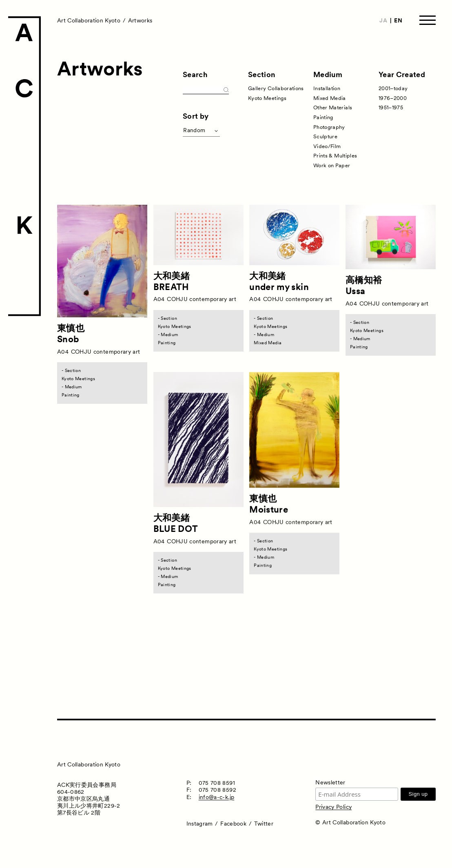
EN (398, 20)
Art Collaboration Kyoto (89, 20)
